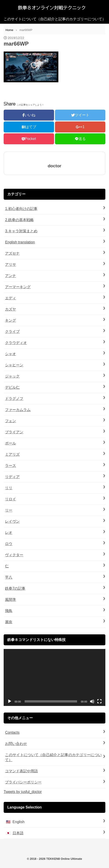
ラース (10, 466)
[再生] (10, 701)
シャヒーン (14, 365)
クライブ (12, 332)
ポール (10, 443)
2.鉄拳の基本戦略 (19, 220)
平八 (9, 577)
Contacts (12, 732)
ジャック (12, 376)
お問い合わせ (16, 744)
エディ (10, 298)
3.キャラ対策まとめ (21, 231)
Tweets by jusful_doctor (23, 792)
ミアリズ (12, 454)
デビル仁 (12, 387)
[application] (54, 678)
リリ (9, 488)
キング (10, 320)
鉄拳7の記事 (15, 588)
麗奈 (9, 622)
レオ (9, 533)
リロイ (10, 499)
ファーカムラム (18, 410)
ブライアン (14, 432)
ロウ (9, 544)
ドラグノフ (14, 399)
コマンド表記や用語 (21, 771)
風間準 (10, 600)
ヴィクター (14, 555)
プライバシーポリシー (23, 782)
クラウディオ (16, 343)
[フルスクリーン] (99, 701)
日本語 (18, 833)
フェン (10, 421)
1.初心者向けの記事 (21, 209)
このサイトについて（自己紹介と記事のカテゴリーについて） (55, 19)
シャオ (10, 354)
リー (9, 510)
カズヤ (10, 309)
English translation (20, 242)
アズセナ (12, 253)
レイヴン (12, 521)
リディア (12, 477)
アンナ (10, 276)
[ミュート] (92, 701)
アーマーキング (18, 287)
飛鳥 (9, 611)
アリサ (10, 265)
